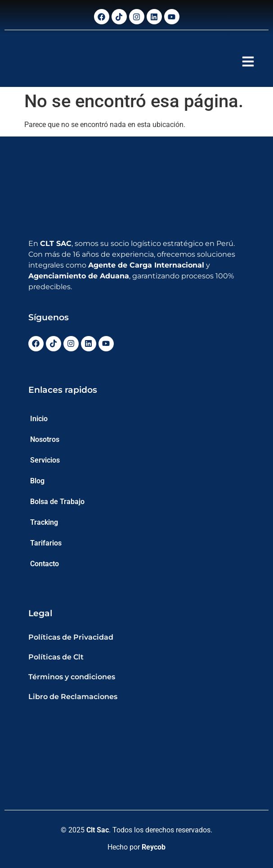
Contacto (45, 564)
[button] (248, 61)
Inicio (39, 419)
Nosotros (45, 439)
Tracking (44, 522)
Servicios (45, 460)
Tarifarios (46, 543)
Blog (37, 481)
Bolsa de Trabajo (57, 502)
